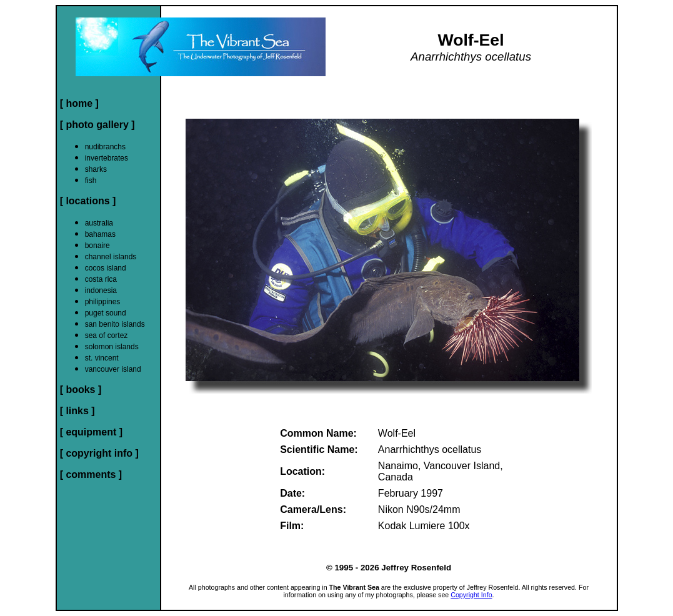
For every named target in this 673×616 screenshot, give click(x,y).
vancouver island (113, 369)
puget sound (106, 313)
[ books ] (81, 390)
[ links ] (77, 411)
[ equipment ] (91, 432)
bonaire (97, 246)
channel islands (111, 257)
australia (99, 223)
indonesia (101, 291)
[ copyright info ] (99, 453)
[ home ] (79, 103)
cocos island (106, 268)
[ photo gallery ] (97, 125)
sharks (96, 169)
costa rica (101, 279)
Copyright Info (471, 595)
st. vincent (102, 358)
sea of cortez (107, 335)
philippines (103, 302)
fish (91, 181)
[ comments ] (91, 474)
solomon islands (112, 347)
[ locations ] (88, 201)
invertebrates (107, 158)
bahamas (100, 234)
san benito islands (115, 324)
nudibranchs (105, 147)
